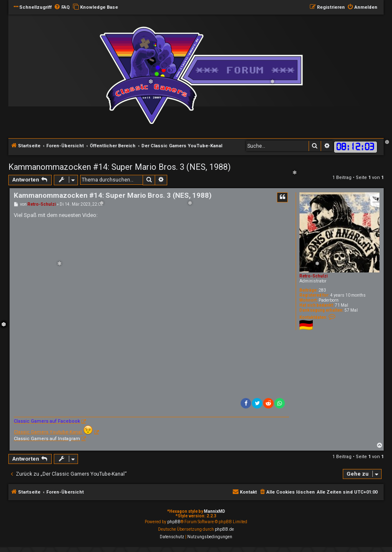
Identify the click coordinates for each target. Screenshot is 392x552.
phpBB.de (224, 529)
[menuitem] (62, 8)
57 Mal (351, 310)
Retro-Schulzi (314, 276)
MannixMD (215, 511)
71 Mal (342, 305)
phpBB (174, 522)
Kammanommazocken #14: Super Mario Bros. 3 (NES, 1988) (119, 167)
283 (322, 290)
